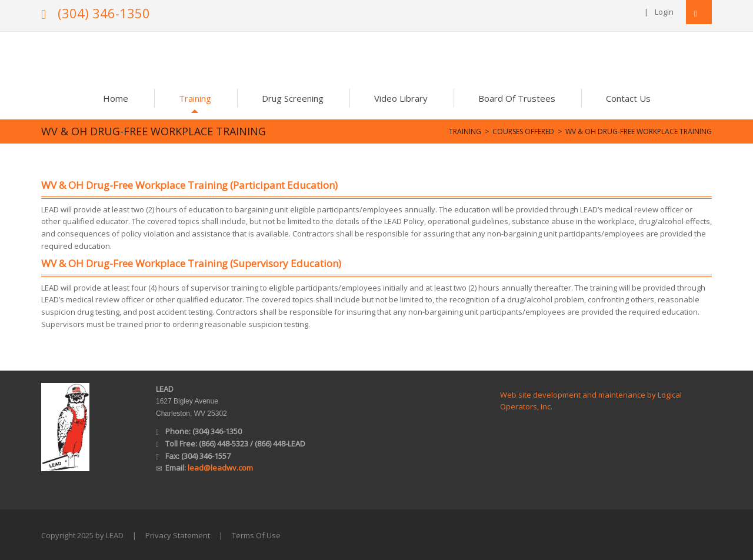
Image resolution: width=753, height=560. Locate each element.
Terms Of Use (256, 535)
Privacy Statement (178, 535)
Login (664, 12)
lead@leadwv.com (220, 468)
